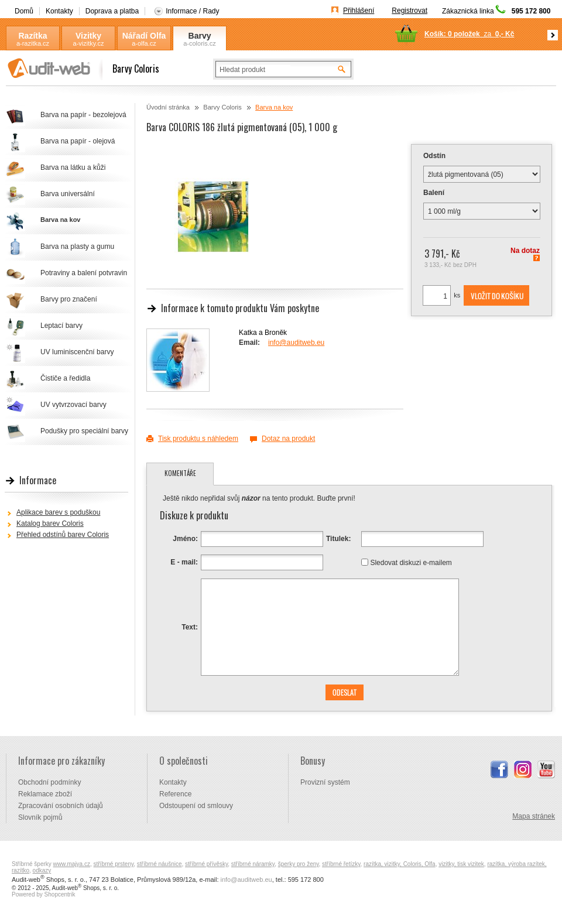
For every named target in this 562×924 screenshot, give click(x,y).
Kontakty (59, 11)
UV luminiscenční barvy (77, 352)
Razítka (32, 36)
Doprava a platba (112, 11)
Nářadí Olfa (144, 36)
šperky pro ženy (299, 864)
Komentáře (180, 473)
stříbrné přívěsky (206, 864)
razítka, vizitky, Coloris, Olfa (400, 864)
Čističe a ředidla (65, 378)
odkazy (42, 870)
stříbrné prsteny (114, 864)
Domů (24, 11)
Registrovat (409, 11)
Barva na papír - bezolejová (83, 115)
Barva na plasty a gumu (77, 247)
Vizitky (88, 36)
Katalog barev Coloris (50, 523)
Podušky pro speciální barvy (84, 431)
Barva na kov (274, 107)
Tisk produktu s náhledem (198, 439)
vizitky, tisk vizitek (461, 864)
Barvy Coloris (200, 36)
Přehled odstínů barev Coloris (63, 535)
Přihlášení (359, 11)
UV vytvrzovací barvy (73, 405)
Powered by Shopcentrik (43, 894)
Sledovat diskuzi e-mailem (411, 562)
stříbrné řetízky (341, 864)
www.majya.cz (72, 864)
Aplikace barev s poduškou (58, 512)
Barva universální (68, 194)
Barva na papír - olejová (78, 141)
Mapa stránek (534, 816)
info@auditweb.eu (296, 343)
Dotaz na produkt (288, 439)
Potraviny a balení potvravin (84, 273)
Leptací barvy (61, 326)
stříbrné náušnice (160, 864)
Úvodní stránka (168, 107)
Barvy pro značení (69, 299)
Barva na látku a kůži (73, 167)
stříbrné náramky (253, 864)
